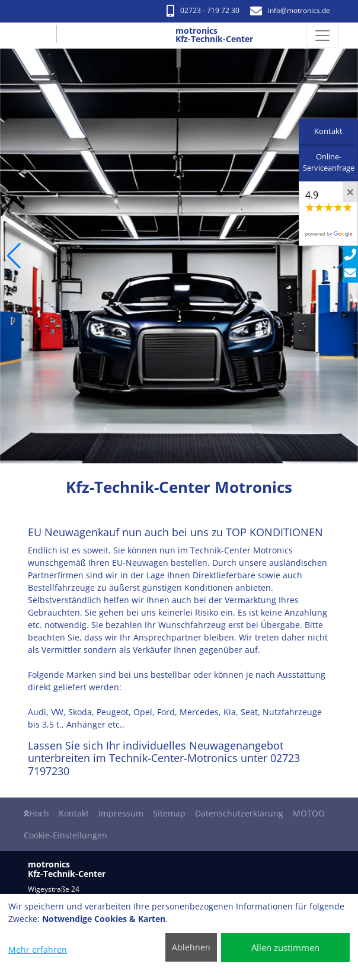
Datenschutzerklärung (239, 813)
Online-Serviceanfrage (329, 162)
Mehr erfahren (38, 949)
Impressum (121, 813)
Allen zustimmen (285, 947)
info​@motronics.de (290, 10)
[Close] (350, 192)
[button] (14, 256)
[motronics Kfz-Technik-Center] (41, 36)
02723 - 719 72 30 (203, 10)
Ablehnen (191, 947)
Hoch (36, 813)
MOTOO (309, 813)
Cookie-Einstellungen (65, 835)
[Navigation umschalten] (322, 36)
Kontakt (74, 813)
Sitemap (169, 813)
